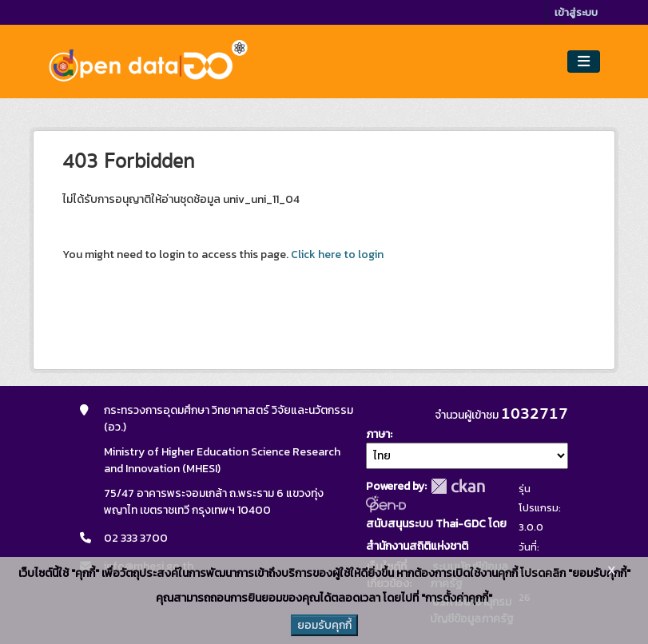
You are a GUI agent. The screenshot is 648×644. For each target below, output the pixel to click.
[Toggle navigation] (584, 62)
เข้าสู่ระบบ (576, 12)
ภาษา (378, 434)
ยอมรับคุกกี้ (324, 625)
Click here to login (337, 254)
